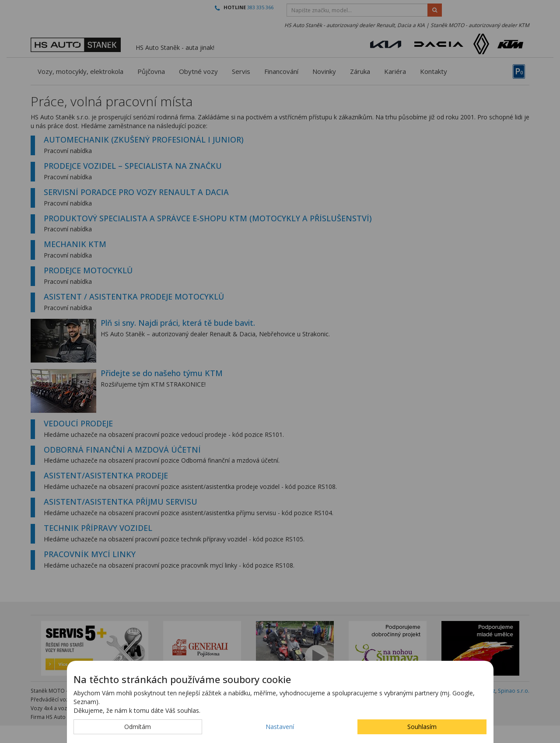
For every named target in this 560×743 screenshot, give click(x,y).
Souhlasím (422, 727)
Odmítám (138, 727)
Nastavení (280, 727)
